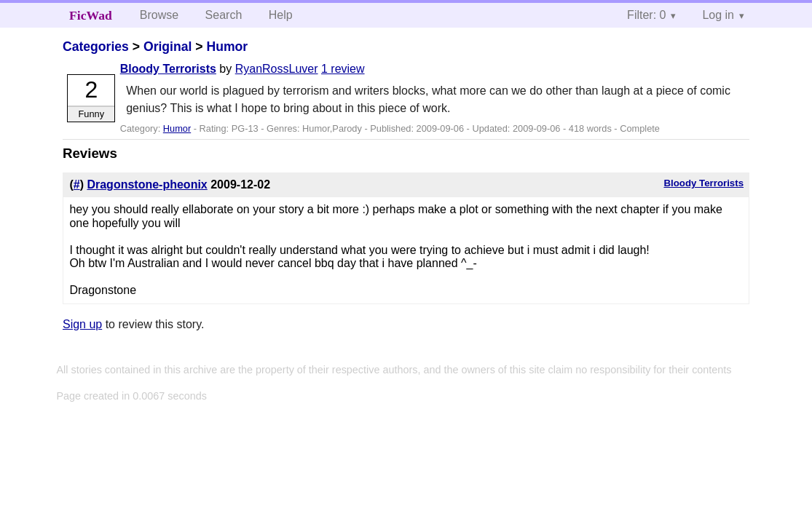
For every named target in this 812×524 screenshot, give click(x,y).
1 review (343, 69)
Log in (718, 15)
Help (281, 15)
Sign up (82, 324)
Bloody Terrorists (168, 69)
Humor (228, 47)
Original (167, 47)
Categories (96, 47)
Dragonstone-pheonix (147, 184)
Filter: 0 (646, 15)
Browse (159, 15)
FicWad (91, 15)
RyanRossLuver (277, 69)
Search (224, 15)
